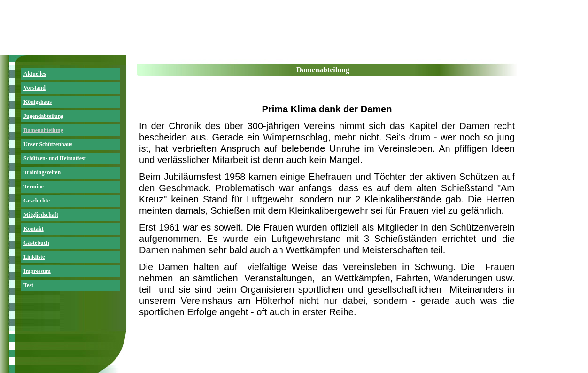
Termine (34, 186)
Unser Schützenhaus (48, 144)
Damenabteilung (43, 130)
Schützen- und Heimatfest (55, 158)
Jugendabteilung (43, 116)
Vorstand (35, 88)
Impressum (37, 271)
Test (28, 285)
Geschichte (37, 201)
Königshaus (38, 102)
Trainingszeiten (42, 172)
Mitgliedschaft (41, 215)
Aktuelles (35, 74)
